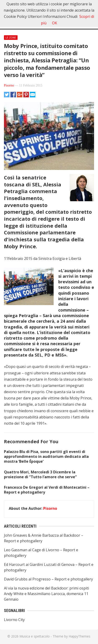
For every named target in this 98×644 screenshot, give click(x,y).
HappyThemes (80, 636)
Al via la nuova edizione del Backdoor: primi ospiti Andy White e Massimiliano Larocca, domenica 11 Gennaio (46, 594)
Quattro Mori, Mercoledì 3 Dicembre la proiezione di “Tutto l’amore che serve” (40, 474)
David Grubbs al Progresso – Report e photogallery (48, 579)
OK (55, 23)
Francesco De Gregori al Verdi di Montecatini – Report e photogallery (47, 490)
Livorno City (14, 620)
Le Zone (11, 37)
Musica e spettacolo (35, 636)
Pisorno (9, 85)
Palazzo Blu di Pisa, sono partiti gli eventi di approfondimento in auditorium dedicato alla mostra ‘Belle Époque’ (46, 456)
